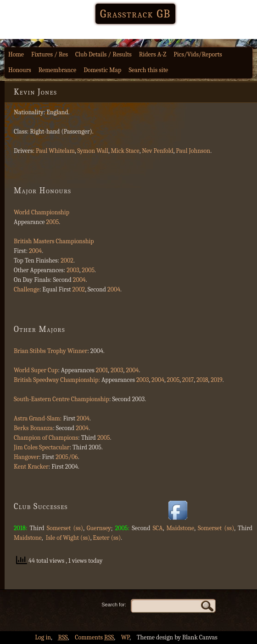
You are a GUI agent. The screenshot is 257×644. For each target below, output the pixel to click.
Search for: (114, 605)
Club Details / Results (103, 54)
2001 (102, 370)
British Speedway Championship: (57, 380)
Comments (94, 637)
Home (16, 54)
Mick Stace (125, 151)
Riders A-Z (153, 54)
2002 (67, 260)
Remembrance (58, 70)
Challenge (27, 289)
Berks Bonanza (33, 428)
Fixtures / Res (50, 54)
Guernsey (99, 528)
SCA (158, 528)
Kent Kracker (31, 467)
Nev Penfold (158, 151)
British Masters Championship (54, 241)
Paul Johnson (193, 151)
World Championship (42, 212)
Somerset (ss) (65, 528)
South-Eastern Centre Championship (61, 399)
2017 (188, 380)
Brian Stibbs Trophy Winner (50, 351)
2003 (73, 270)
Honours (20, 70)
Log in (43, 637)
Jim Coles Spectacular (42, 447)
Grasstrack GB (135, 14)
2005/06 (67, 457)
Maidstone (180, 528)
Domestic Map (102, 70)
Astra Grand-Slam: (38, 418)
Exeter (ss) (107, 538)
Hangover (26, 457)
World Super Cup (36, 370)
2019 (217, 380)
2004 (35, 251)
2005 (53, 222)
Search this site (148, 70)
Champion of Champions (46, 438)
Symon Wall (93, 151)
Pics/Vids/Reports (198, 54)
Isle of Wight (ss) (67, 538)
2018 (202, 380)
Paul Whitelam (55, 151)
